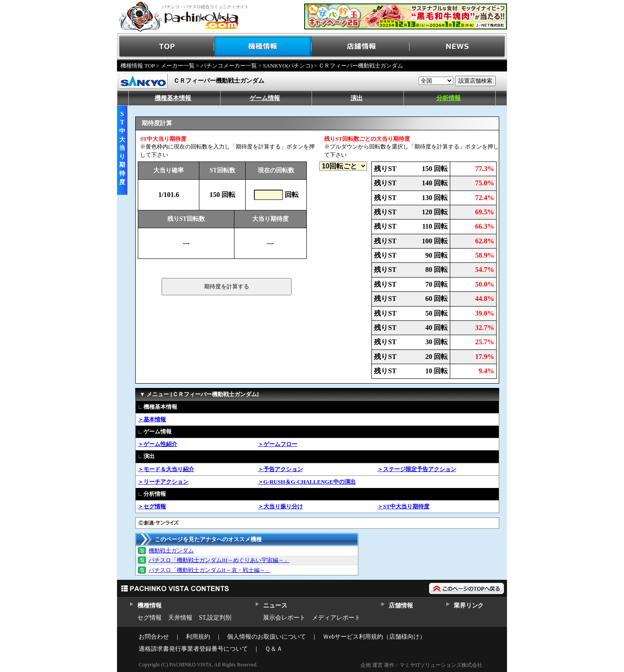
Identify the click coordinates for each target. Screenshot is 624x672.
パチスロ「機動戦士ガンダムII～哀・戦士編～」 (210, 570)
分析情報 (448, 98)
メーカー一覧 (178, 66)
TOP (166, 47)
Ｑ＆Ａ (274, 649)
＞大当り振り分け (280, 506)
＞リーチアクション (163, 482)
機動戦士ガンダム (171, 551)
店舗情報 (361, 47)
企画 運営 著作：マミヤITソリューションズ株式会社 (421, 665)
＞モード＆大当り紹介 (166, 469)
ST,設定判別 (215, 618)
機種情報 (263, 47)
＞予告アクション (280, 469)
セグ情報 (149, 618)
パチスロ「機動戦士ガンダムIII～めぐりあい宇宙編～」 (219, 560)
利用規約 (198, 637)
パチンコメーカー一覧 (229, 66)
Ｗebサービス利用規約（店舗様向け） (374, 637)
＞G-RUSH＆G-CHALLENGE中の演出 (307, 482)
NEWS (458, 47)
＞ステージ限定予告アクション (417, 469)
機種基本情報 (173, 98)
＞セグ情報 (152, 506)
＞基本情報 (152, 419)
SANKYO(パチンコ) (288, 66)
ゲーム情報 (265, 98)
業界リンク (469, 606)
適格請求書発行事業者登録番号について (193, 649)
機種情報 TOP (138, 66)
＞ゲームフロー (278, 444)
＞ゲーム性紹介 (158, 444)
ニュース (275, 606)
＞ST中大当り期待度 (403, 506)
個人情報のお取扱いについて (266, 637)
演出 (357, 98)
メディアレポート (336, 618)
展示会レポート (284, 618)
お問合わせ (154, 637)
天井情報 (180, 618)
